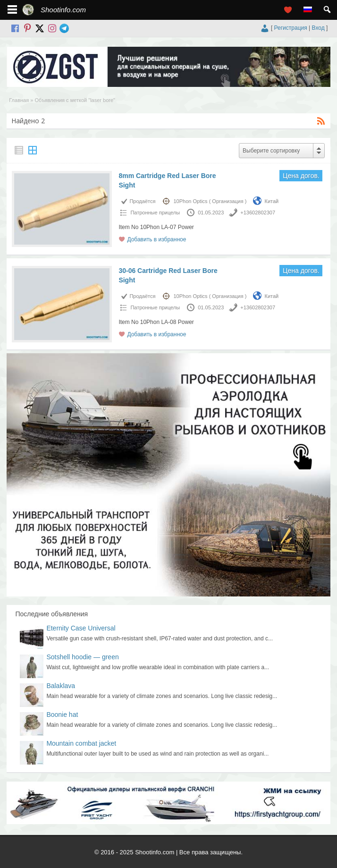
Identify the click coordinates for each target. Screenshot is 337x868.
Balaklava (61, 686)
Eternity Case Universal (81, 628)
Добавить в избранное (156, 239)
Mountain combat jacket (81, 743)
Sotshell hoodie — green (82, 657)
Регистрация (291, 28)
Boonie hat (62, 715)
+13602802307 (258, 213)
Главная (19, 100)
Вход (318, 28)
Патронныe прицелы (155, 213)
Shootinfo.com (63, 10)
